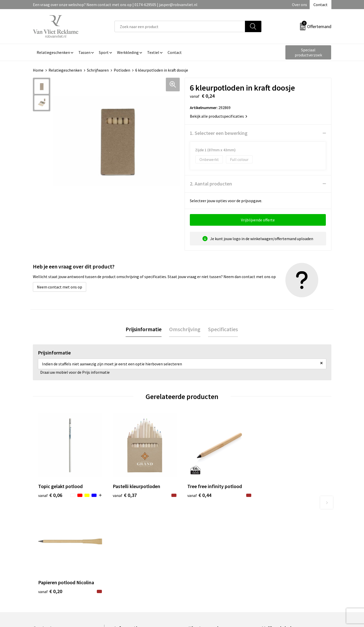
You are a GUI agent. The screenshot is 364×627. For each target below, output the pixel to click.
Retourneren (199, 550)
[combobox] (180, 26)
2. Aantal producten (211, 184)
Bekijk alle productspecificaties (219, 116)
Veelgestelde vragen (132, 550)
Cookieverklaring (277, 550)
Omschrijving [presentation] (185, 329)
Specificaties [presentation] (223, 329)
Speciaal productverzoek (308, 52)
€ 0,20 (274, 495)
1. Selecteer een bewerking (219, 133)
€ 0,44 (199, 495)
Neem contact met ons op (60, 287)
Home (38, 70)
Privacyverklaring (277, 557)
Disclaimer (271, 565)
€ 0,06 (50, 495)
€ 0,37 (125, 495)
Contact (321, 5)
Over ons (300, 5)
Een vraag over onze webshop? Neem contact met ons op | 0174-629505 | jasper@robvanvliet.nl (115, 5)
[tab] (144, 329)
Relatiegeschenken (65, 70)
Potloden (122, 70)
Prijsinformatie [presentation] (144, 329)
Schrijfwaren (98, 70)
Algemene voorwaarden (283, 542)
